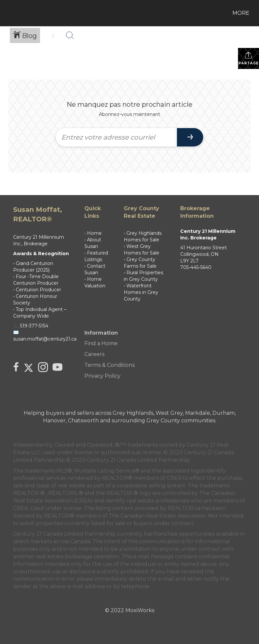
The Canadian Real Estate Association (157, 516)
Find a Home (101, 343)
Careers (94, 354)
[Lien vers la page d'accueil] (10, 13)
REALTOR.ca (184, 508)
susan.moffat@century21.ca (45, 339)
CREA (174, 478)
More (241, 13)
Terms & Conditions (109, 365)
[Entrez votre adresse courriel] (117, 137)
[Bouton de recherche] (70, 35)
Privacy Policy (102, 376)
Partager (249, 58)
